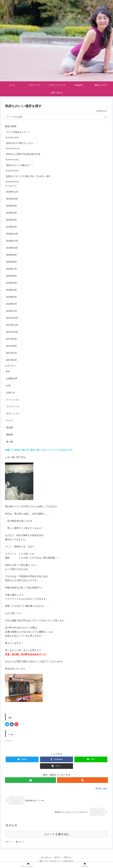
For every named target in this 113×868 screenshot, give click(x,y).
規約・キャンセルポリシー (50, 861)
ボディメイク (13, 414)
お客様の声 (12, 379)
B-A (8, 372)
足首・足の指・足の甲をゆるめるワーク (25, 654)
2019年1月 (11, 227)
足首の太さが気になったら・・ (22, 143)
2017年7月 (11, 353)
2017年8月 (11, 346)
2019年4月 (11, 206)
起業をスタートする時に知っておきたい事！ (29, 176)
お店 (8, 386)
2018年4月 (11, 290)
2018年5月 (11, 283)
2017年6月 (11, 360)
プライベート (13, 407)
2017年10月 (12, 332)
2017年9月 (11, 339)
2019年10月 (12, 199)
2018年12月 (12, 234)
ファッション (13, 400)
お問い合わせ (68, 861)
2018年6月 (11, 276)
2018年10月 (12, 248)
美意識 (9, 428)
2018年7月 (11, 269)
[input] (57, 117)
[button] (106, 117)
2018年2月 (11, 304)
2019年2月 (11, 220)
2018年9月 (11, 255)
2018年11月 (12, 241)
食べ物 (9, 442)
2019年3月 (11, 213)
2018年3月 (11, 297)
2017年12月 (12, 318)
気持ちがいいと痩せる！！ (20, 165)
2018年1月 (11, 311)
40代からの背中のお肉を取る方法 (23, 154)
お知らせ (11, 393)
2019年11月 (12, 192)
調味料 (9, 435)
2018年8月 (11, 262)
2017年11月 (12, 325)
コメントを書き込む (57, 834)
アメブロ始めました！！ (18, 132)
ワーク (9, 421)
